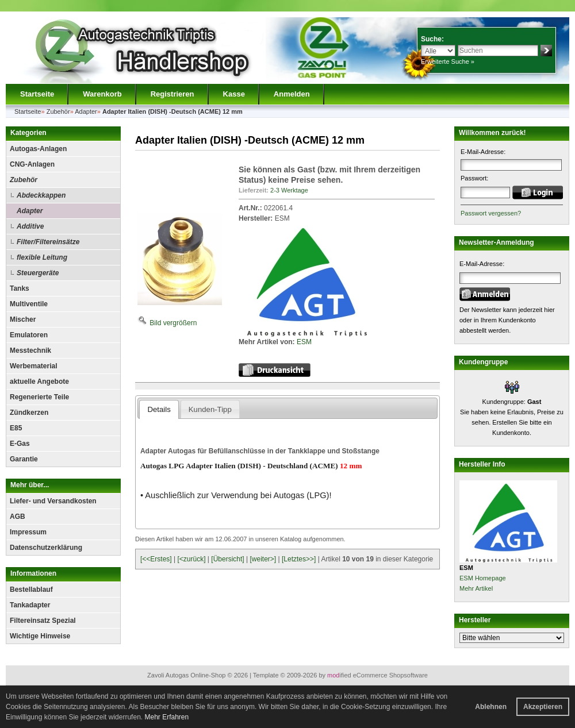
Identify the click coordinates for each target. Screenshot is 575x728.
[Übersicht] (227, 559)
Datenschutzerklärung (46, 548)
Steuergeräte (38, 273)
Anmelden (292, 94)
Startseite (37, 94)
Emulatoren (29, 335)
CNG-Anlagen (32, 164)
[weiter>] (263, 559)
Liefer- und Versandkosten (53, 501)
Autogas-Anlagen (38, 149)
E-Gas (20, 444)
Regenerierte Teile (39, 397)
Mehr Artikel (476, 588)
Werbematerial (33, 366)
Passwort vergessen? (491, 213)
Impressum (28, 532)
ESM (304, 342)
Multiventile (29, 304)
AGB (18, 517)
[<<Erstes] (156, 559)
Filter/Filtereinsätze (48, 242)
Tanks (20, 288)
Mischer (23, 319)
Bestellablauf (31, 590)
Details (159, 409)
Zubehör (24, 180)
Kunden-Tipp (210, 409)
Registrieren (172, 94)
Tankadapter (30, 605)
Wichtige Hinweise (40, 636)
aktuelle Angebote (39, 382)
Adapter (30, 211)
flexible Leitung (42, 257)
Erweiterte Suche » (448, 61)
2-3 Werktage (289, 190)
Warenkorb (102, 94)
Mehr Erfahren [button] (166, 717)
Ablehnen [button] (491, 707)
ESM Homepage (483, 578)
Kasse (234, 94)
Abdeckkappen (41, 195)
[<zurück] (192, 559)
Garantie (24, 459)
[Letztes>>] (299, 559)
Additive (30, 226)
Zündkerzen (29, 413)
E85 (16, 428)
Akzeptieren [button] (543, 707)
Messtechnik (30, 350)
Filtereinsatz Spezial (43, 621)
